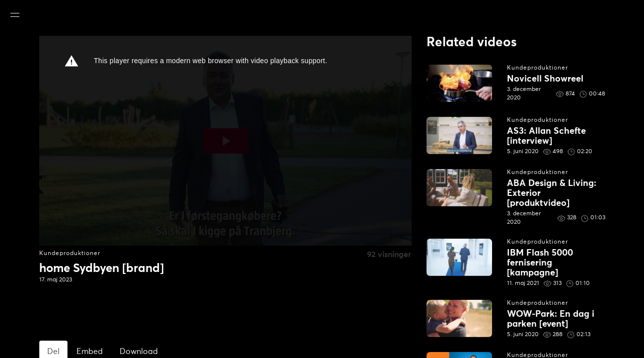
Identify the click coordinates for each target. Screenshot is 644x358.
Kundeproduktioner (70, 254)
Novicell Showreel (545, 79)
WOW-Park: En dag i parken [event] (551, 319)
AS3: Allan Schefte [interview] (546, 136)
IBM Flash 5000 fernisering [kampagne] (540, 263)
